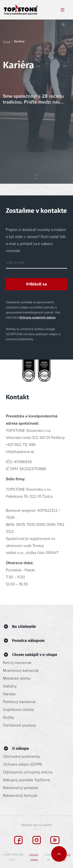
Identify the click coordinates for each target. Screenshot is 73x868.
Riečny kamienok (17, 662)
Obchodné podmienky (22, 756)
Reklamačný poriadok (21, 787)
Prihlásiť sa (37, 284)
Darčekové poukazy (19, 725)
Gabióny (10, 686)
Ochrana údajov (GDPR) (22, 764)
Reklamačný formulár (20, 795)
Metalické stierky (17, 678)
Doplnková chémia (18, 709)
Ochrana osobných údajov (37, 317)
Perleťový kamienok (19, 702)
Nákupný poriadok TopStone (27, 780)
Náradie (9, 694)
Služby (8, 717)
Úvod (7, 41)
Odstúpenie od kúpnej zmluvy (28, 772)
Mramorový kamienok (21, 670)
